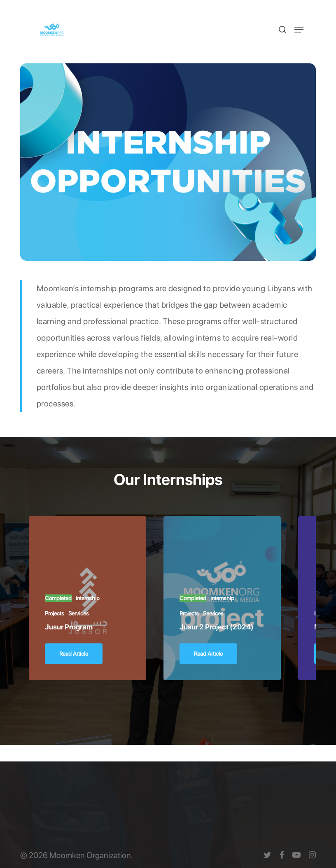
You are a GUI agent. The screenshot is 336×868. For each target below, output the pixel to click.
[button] (299, 30)
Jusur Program (69, 627)
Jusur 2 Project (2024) (217, 627)
